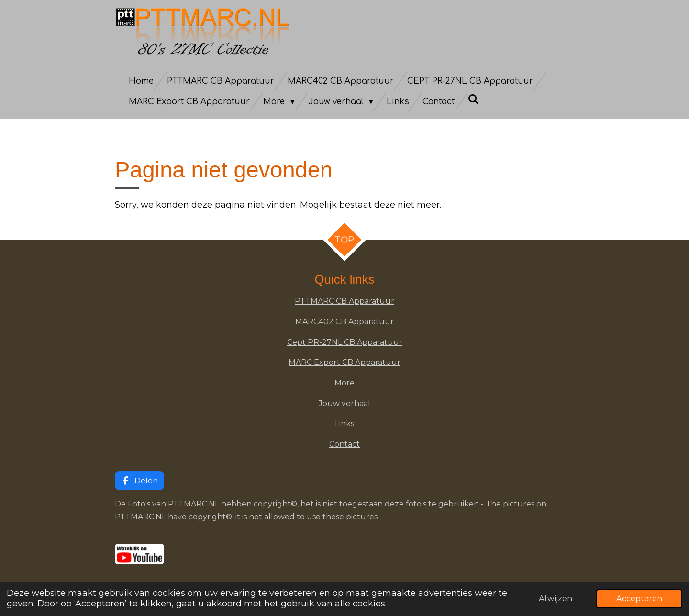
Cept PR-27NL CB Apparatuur (345, 342)
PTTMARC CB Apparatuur (344, 301)
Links (344, 423)
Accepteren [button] (639, 598)
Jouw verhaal (344, 403)
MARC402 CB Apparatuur (344, 322)
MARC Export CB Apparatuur (344, 362)
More (344, 383)
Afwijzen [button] (556, 598)
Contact (344, 444)
